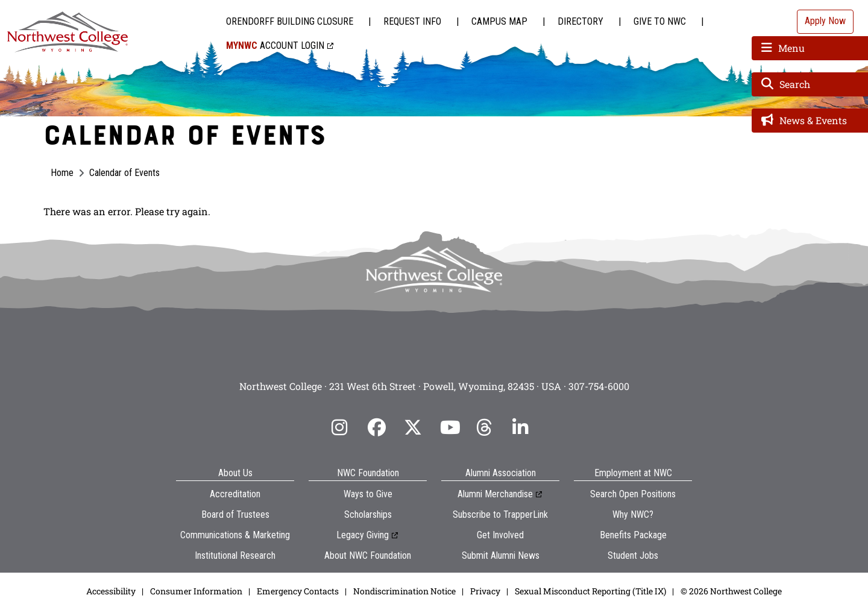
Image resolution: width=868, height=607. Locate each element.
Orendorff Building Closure (290, 21)
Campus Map (499, 21)
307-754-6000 (599, 386)
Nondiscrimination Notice (404, 591)
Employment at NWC (633, 473)
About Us (235, 473)
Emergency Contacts (298, 591)
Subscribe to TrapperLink (500, 514)
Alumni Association (501, 473)
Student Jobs (633, 555)
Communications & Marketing (235, 535)
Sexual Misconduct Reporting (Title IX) (590, 591)
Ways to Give (368, 494)
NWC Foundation (368, 473)
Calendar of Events (124, 173)
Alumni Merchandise (495, 494)
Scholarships (368, 514)
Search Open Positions (633, 494)
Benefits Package (633, 535)
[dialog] (832, 571)
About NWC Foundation (368, 555)
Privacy (485, 591)
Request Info (412, 21)
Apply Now (825, 21)
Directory (580, 21)
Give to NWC (660, 21)
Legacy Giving (363, 535)
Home (62, 173)
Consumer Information (196, 591)
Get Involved (500, 535)
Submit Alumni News (501, 555)
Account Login (275, 46)
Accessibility (111, 591)
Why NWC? (633, 514)
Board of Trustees (235, 514)
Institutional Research (235, 555)
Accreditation (235, 494)
